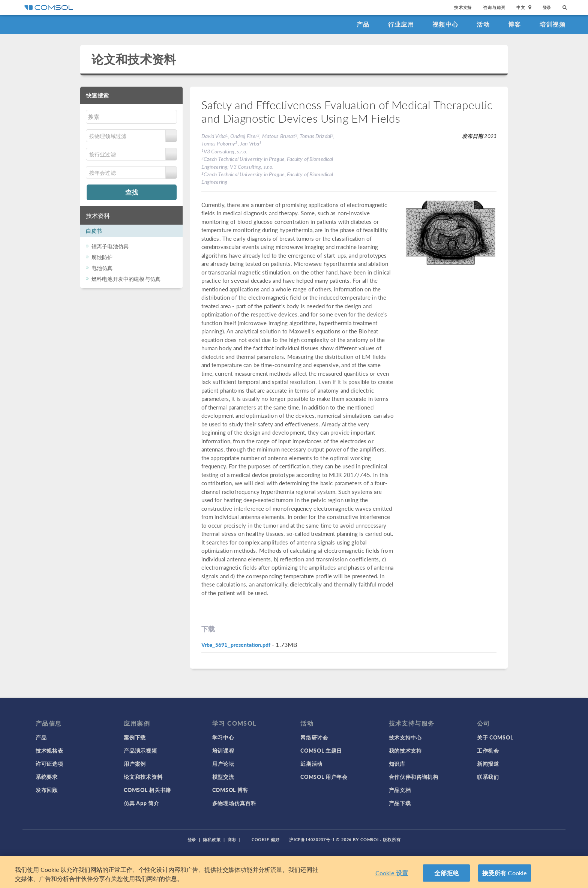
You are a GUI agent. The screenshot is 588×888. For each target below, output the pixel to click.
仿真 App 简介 (141, 803)
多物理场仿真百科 (234, 803)
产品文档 (400, 790)
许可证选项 (49, 763)
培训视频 (553, 24)
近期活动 (311, 763)
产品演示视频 (140, 750)
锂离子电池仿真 (110, 246)
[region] (294, 872)
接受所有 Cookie (505, 873)
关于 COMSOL (495, 737)
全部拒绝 (446, 873)
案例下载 (135, 737)
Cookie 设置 (392, 873)
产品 (363, 24)
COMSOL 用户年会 (324, 777)
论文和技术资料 (134, 59)
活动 (483, 24)
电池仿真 (102, 268)
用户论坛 (223, 763)
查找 (132, 192)
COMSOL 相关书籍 (147, 790)
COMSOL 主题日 (321, 750)
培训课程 (223, 750)
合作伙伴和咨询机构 (414, 777)
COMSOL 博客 (230, 790)
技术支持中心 (405, 737)
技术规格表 (49, 750)
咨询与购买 (494, 7)
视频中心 (445, 24)
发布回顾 (47, 790)
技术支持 (463, 7)
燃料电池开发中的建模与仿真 (126, 279)
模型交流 (223, 777)
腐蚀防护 (102, 257)
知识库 (397, 763)
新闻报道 (488, 763)
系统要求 (47, 777)
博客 (515, 24)
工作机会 (488, 750)
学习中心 (223, 737)
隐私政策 (212, 839)
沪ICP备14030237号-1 (312, 839)
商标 (232, 839)
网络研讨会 (314, 737)
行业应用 (401, 24)
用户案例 (135, 763)
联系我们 (488, 777)
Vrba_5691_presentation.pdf (236, 645)
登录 (547, 7)
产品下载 (400, 803)
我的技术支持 (405, 750)
